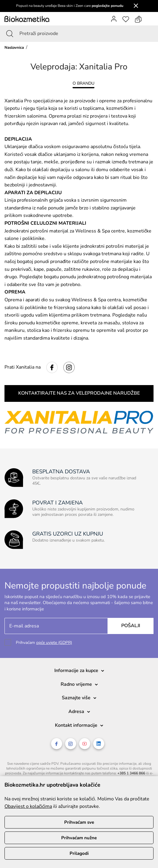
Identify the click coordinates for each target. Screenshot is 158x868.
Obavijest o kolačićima (28, 806)
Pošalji (131, 626)
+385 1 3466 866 (131, 773)
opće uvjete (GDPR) (54, 643)
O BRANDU (83, 83)
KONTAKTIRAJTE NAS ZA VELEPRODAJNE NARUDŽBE (79, 393)
